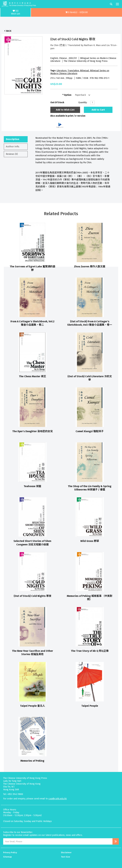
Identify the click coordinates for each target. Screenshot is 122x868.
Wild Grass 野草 (90, 541)
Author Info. (13, 146)
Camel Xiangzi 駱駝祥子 (90, 431)
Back (9, 31)
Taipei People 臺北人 (32, 706)
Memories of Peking (32, 761)
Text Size (66, 857)
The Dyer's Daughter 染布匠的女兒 (32, 431)
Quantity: (83, 102)
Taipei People (90, 706)
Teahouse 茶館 (32, 486)
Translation (73, 71)
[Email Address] (58, 841)
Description (13, 139)
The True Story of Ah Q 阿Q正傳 (90, 651)
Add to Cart (98, 110)
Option (68, 95)
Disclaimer (66, 852)
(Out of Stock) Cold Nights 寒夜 (32, 596)
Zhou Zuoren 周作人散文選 (90, 266)
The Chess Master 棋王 (32, 376)
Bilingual (85, 71)
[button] (76, 12)
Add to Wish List (65, 110)
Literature (62, 71)
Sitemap (7, 857)
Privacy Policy (10, 852)
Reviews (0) (12, 154)
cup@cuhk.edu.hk (58, 799)
